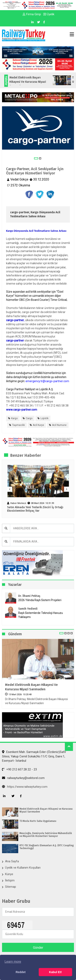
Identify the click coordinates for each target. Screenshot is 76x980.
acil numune (59, 425)
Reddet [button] (21, 972)
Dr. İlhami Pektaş (29, 596)
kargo (14, 418)
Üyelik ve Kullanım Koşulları (23, 868)
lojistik (44, 418)
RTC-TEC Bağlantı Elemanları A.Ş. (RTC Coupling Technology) (47, 847)
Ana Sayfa (12, 861)
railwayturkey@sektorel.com (23, 778)
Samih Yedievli (28, 609)
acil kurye (38, 425)
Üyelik (49, 14)
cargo (29, 418)
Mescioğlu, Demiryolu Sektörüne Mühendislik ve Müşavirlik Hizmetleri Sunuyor (46, 835)
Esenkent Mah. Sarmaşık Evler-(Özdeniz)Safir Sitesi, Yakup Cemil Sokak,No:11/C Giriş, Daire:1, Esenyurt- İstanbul (34, 756)
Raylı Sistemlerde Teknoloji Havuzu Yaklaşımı (41, 615)
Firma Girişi (32, 14)
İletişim (10, 880)
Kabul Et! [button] (55, 972)
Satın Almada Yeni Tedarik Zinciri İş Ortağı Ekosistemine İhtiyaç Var (35, 509)
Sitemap (11, 887)
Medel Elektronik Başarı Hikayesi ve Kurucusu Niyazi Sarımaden (31, 687)
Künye (9, 874)
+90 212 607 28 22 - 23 (19, 769)
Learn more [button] (13, 962)
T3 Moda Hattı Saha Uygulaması (38, 821)
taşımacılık (18, 425)
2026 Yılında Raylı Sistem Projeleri (40, 600)
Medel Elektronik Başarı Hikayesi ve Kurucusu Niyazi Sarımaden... (34, 82)
